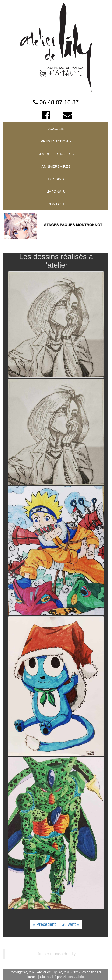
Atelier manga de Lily (57, 954)
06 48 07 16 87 (59, 102)
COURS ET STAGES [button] (56, 154)
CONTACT (56, 204)
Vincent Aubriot (74, 977)
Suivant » (70, 924)
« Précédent (44, 924)
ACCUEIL (56, 129)
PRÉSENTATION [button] (56, 141)
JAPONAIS (56, 192)
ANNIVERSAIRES (56, 166)
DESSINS (56, 179)
